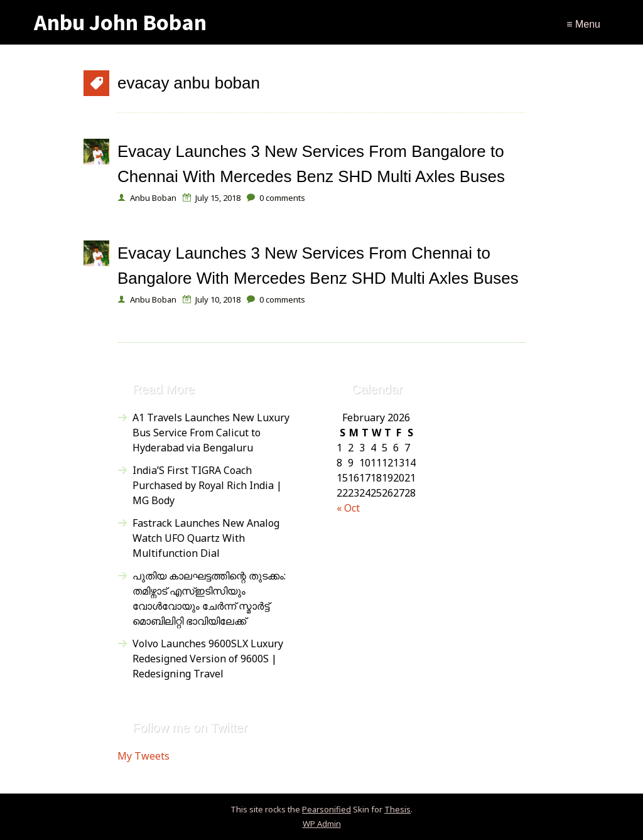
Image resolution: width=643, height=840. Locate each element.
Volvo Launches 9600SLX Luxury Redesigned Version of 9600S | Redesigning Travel (208, 659)
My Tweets (143, 756)
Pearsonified (327, 809)
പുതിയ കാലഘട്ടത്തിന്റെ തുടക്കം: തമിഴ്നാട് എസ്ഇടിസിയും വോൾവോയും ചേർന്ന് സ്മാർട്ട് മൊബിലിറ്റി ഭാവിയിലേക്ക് (209, 598)
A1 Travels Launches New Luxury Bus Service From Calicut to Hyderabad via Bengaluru (211, 433)
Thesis (397, 809)
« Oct (348, 508)
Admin (322, 824)
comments (282, 198)
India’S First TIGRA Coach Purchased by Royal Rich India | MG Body (207, 485)
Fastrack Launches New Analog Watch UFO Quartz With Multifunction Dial (206, 538)
